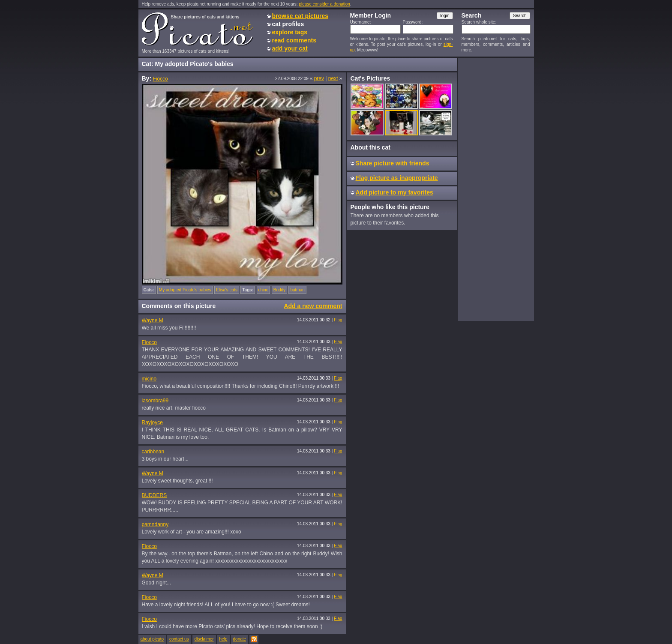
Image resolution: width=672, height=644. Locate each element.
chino (264, 290)
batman (297, 290)
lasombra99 (155, 401)
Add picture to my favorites (394, 192)
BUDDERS (154, 495)
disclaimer (204, 639)
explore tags (290, 32)
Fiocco (160, 79)
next (333, 78)
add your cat (290, 48)
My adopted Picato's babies (185, 290)
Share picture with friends (393, 163)
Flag (338, 320)
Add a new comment (313, 306)
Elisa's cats (227, 290)
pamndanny (155, 524)
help (223, 639)
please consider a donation (324, 4)
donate (240, 639)
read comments (294, 40)
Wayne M (153, 321)
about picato (152, 639)
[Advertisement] (496, 189)
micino (149, 379)
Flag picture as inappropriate (397, 178)
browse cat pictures (300, 16)
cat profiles (288, 24)
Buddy (279, 290)
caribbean (153, 452)
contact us (179, 639)
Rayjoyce (152, 422)
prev (319, 78)
